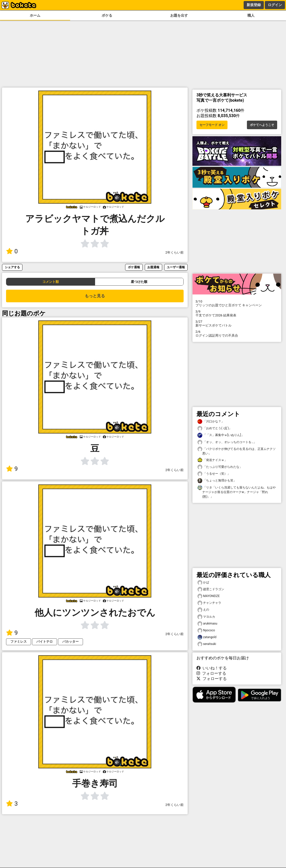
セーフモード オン (212, 125)
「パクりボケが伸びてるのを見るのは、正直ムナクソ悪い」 (237, 451)
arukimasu (207, 624)
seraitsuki (207, 644)
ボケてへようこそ (262, 125)
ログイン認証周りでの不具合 (237, 334)
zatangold (207, 637)
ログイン (275, 5)
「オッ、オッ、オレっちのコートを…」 (227, 442)
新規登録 (254, 5)
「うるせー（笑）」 (214, 474)
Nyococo (206, 630)
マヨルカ (206, 617)
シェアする (12, 267)
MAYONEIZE (209, 596)
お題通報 (153, 267)
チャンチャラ (209, 603)
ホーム (35, 16)
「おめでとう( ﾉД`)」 (215, 428)
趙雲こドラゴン (211, 589)
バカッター (70, 642)
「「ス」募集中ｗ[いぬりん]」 (221, 435)
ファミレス (19, 642)
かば (203, 582)
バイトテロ (45, 642)
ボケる (107, 16)
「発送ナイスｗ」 (212, 460)
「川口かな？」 (211, 422)
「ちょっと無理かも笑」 (217, 481)
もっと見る (95, 296)
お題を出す (179, 16)
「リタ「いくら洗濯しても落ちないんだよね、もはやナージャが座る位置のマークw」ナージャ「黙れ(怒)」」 (237, 492)
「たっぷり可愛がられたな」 (220, 467)
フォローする (211, 673)
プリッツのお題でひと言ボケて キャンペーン (237, 303)
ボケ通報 (134, 267)
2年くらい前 (175, 252)
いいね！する (212, 668)
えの (203, 610)
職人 (251, 16)
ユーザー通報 (176, 267)
